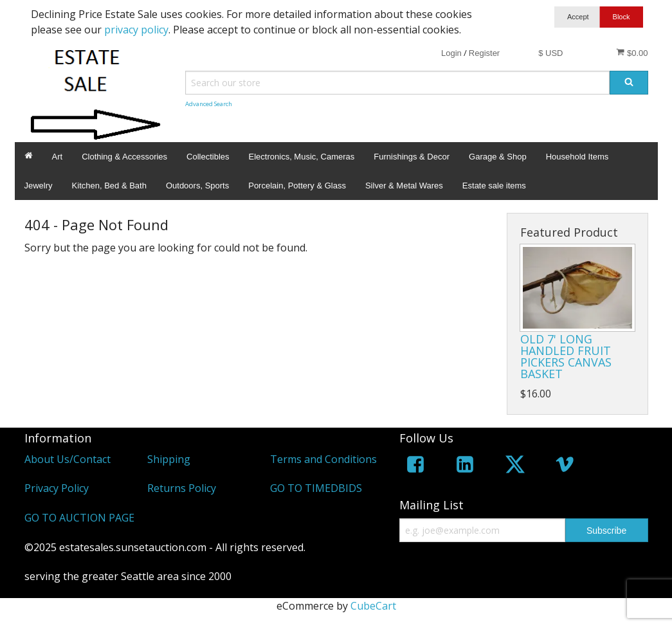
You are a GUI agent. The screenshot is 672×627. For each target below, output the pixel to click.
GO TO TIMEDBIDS (316, 488)
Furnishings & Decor (412, 157)
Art (58, 157)
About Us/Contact (68, 459)
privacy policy (136, 30)
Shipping (169, 459)
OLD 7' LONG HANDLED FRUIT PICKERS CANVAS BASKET (566, 356)
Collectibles (208, 157)
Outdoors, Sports (197, 186)
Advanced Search (209, 104)
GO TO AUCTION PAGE (79, 518)
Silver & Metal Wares (404, 186)
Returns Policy (182, 488)
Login (451, 53)
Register (484, 53)
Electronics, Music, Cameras (302, 157)
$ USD (550, 53)
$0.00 (632, 53)
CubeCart (373, 606)
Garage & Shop (498, 157)
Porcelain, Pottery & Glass (297, 186)
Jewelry (39, 186)
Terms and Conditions (323, 459)
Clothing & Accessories (124, 157)
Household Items (577, 157)
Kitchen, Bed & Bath (109, 186)
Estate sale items (494, 186)
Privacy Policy (57, 488)
